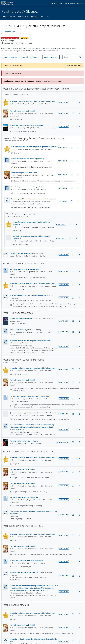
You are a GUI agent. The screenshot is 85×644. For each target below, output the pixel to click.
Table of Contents (11, 57)
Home (5, 16)
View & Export (10, 31)
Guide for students (57, 3)
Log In (42, 16)
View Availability (63, 442)
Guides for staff (70, 3)
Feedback (34, 16)
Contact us (80, 3)
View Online (64, 102)
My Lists (12, 16)
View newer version (74, 65)
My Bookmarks (23, 16)
